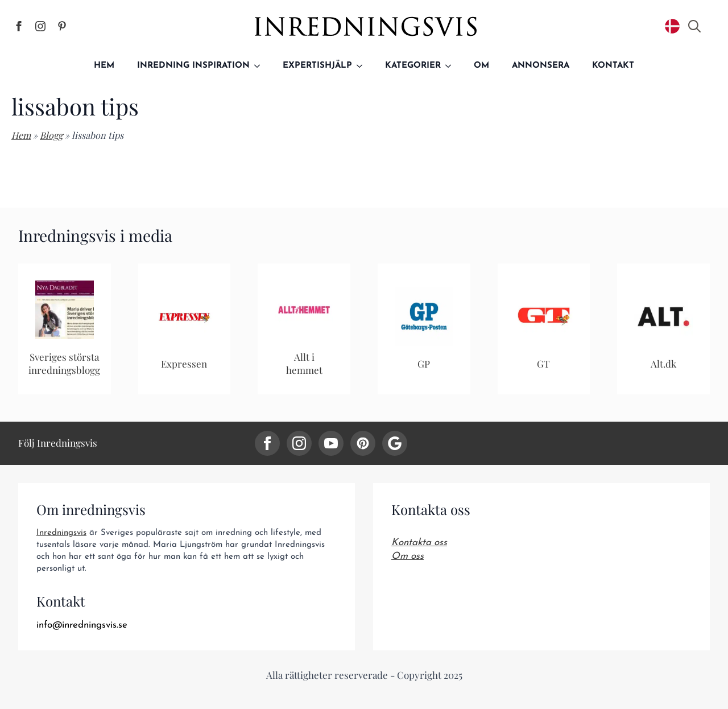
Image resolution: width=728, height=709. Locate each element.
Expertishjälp (317, 66)
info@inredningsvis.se (82, 625)
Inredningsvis (61, 533)
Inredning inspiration (193, 66)
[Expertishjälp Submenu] (363, 66)
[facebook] (267, 443)
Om (481, 66)
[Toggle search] (694, 26)
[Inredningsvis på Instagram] (40, 26)
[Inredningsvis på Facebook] (19, 26)
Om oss (408, 556)
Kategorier (413, 66)
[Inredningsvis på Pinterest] (62, 26)
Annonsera (541, 66)
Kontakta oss (419, 543)
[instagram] (299, 443)
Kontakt (613, 66)
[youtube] (331, 443)
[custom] (363, 443)
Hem (104, 66)
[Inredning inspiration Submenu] (260, 66)
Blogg (51, 135)
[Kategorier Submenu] (452, 66)
